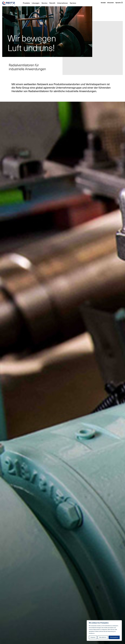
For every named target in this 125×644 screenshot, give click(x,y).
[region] (104, 631)
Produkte (26, 3)
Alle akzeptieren (114, 637)
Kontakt (103, 3)
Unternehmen (62, 3)
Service (44, 3)
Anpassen (93, 637)
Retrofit (52, 3)
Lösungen (36, 3)
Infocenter (111, 3)
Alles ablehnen (103, 637)
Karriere (73, 3)
